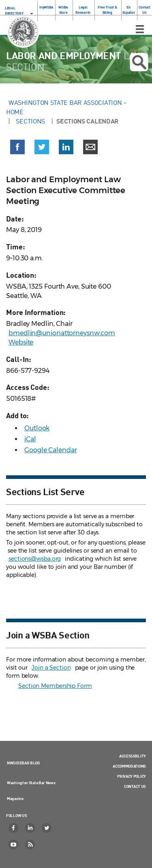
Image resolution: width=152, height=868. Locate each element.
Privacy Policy (132, 776)
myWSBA (46, 7)
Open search (139, 62)
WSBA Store (63, 10)
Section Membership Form (55, 686)
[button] (17, 149)
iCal (30, 439)
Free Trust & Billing (107, 10)
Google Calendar (51, 450)
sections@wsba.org (35, 559)
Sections (30, 121)
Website (21, 342)
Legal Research (83, 10)
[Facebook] (14, 828)
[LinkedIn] (30, 828)
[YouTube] (14, 845)
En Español (129, 10)
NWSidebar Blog (23, 763)
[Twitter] (47, 828)
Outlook (37, 428)
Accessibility (133, 756)
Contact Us (145, 10)
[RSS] (30, 845)
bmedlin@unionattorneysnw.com (62, 333)
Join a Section (51, 668)
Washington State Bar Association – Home (66, 107)
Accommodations (129, 766)
